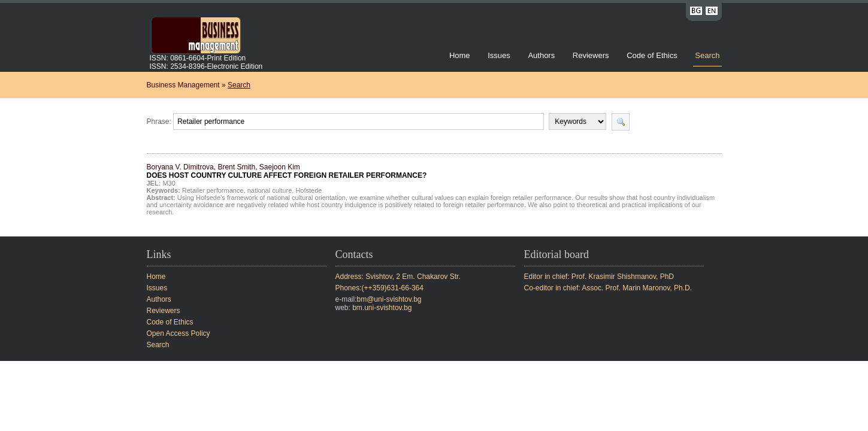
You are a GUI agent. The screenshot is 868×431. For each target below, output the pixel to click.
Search (707, 55)
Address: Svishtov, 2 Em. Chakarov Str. (398, 277)
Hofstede (309, 190)
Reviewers (592, 55)
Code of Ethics (652, 55)
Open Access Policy (179, 333)
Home (460, 55)
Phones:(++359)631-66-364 (379, 288)
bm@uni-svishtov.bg (389, 299)
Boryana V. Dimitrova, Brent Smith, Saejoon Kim (287, 171)
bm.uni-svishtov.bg (382, 308)
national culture (270, 190)
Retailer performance (213, 190)
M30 (169, 183)
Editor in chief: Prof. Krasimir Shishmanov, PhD (599, 277)
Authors (541, 55)
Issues (499, 55)
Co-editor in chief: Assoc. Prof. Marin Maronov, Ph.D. (608, 288)
